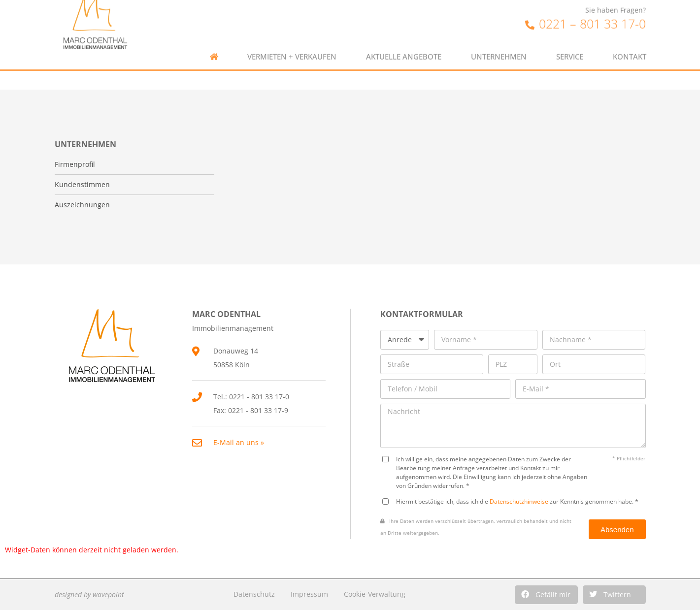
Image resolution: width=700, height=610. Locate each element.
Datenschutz (254, 594)
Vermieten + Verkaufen (292, 45)
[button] (546, 595)
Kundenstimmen (82, 185)
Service (570, 45)
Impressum (309, 594)
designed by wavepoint (89, 594)
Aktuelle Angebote (404, 45)
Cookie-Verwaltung (375, 594)
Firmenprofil (75, 164)
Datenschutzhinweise (519, 501)
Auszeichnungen (82, 205)
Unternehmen (499, 45)
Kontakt (630, 45)
